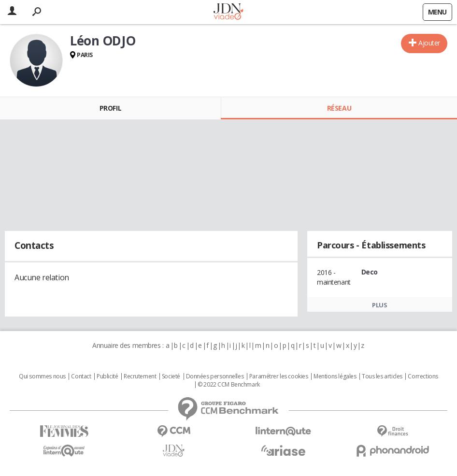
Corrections (423, 376)
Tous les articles (382, 376)
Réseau (339, 108)
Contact (81, 376)
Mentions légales (335, 376)
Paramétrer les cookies (279, 376)
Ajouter (429, 43)
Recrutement (140, 376)
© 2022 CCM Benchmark (229, 385)
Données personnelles (215, 376)
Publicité (107, 376)
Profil (110, 108)
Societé (171, 376)
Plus (379, 305)
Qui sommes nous (42, 376)
